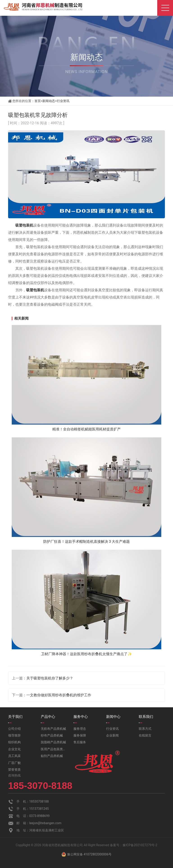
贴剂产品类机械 (52, 756)
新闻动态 (49, 101)
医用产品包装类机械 (54, 749)
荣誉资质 (14, 770)
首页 (38, 101)
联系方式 (145, 729)
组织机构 (14, 742)
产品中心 (48, 717)
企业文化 (14, 749)
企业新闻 (112, 735)
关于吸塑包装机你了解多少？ (50, 678)
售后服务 (80, 742)
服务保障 (80, 735)
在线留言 (145, 735)
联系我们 (146, 717)
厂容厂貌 (14, 763)
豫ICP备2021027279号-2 (140, 845)
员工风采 (14, 756)
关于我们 (15, 717)
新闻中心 (113, 717)
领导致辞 (14, 735)
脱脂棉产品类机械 (53, 742)
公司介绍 (14, 729)
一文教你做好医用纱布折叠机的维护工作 (59, 695)
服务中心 (81, 717)
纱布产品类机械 (52, 735)
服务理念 (80, 729)
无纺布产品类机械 (53, 729)
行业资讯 (63, 101)
